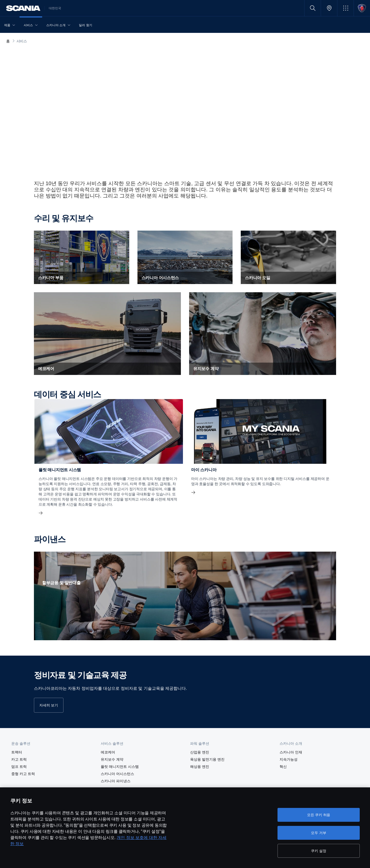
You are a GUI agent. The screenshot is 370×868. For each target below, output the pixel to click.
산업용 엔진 (200, 752)
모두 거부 (318, 833)
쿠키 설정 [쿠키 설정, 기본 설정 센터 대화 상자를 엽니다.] (318, 851)
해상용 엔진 (200, 767)
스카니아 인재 (291, 752)
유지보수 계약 (112, 759)
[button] (345, 8)
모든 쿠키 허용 (319, 815)
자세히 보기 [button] (49, 705)
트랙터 (17, 752)
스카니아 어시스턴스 (117, 774)
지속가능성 (289, 759)
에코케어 (108, 752)
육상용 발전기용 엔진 (207, 759)
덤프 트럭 (19, 767)
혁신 (283, 767)
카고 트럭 (19, 759)
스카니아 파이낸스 (116, 781)
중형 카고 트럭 (23, 774)
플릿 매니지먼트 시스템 (120, 767)
